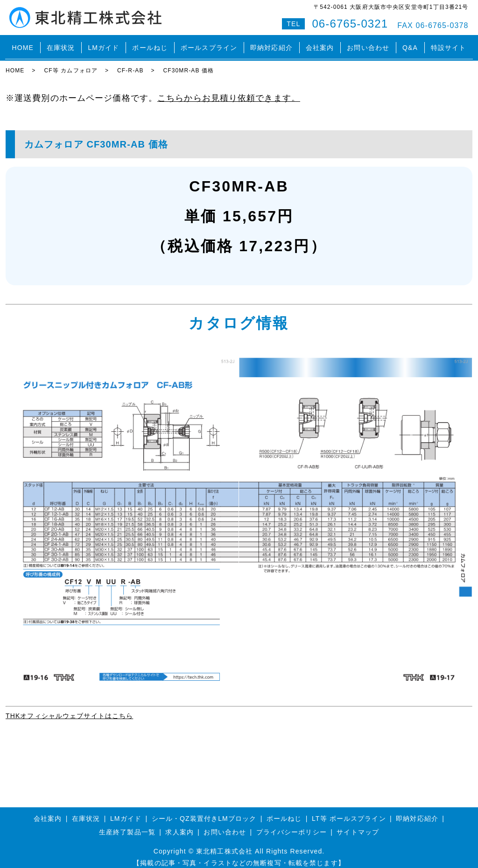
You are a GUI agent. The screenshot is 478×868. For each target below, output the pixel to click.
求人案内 (179, 825)
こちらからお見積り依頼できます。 (229, 90)
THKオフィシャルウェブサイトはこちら (69, 708)
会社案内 (320, 44)
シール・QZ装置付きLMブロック (204, 811)
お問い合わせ (368, 44)
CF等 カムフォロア (71, 63)
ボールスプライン (209, 44)
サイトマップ (358, 825)
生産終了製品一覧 (127, 825)
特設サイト (449, 44)
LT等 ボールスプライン (349, 811)
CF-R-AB (130, 63)
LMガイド (103, 44)
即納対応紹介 (271, 44)
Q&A (410, 44)
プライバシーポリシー (292, 825)
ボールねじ (150, 44)
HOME (22, 44)
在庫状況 (61, 44)
